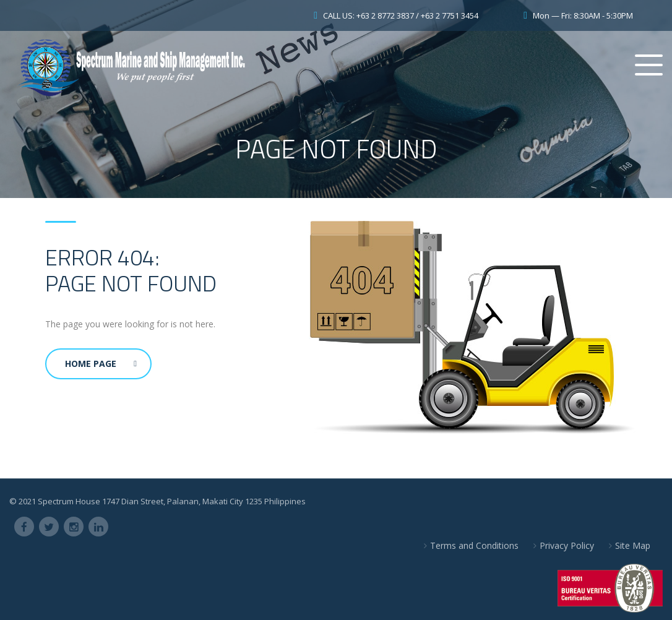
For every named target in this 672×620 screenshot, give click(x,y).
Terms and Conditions (474, 545)
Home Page (101, 364)
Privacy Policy (567, 545)
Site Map (633, 545)
